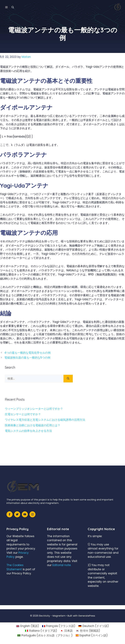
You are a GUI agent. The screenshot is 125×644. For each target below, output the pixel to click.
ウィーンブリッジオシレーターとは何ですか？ (34, 409)
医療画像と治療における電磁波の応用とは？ (33, 425)
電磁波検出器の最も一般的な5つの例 (27, 358)
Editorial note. (62, 565)
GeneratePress (87, 616)
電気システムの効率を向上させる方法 (28, 431)
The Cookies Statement (15, 567)
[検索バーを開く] (13, 7)
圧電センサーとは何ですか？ (23, 414)
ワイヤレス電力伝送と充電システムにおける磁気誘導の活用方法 (45, 420)
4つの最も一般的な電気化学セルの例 (28, 353)
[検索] (68, 379)
